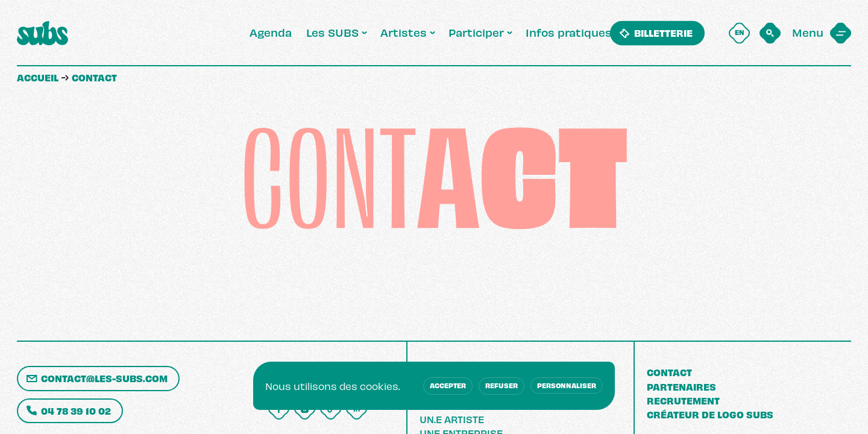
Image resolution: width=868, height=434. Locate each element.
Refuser (502, 385)
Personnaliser (567, 385)
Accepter (448, 385)
